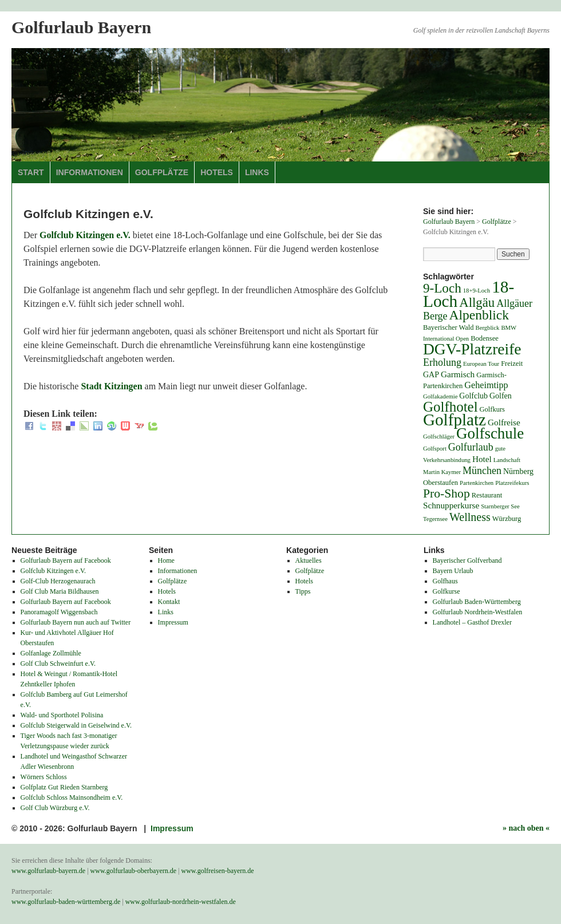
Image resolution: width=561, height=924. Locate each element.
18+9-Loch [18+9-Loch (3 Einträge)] (477, 291)
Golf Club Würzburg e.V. (55, 808)
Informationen (90, 172)
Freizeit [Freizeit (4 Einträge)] (512, 364)
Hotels (217, 172)
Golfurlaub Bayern (81, 27)
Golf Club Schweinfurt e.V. (58, 664)
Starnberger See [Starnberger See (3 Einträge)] (500, 506)
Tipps (303, 591)
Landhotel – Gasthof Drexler (472, 622)
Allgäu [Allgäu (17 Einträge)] (477, 303)
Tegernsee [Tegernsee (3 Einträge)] (435, 519)
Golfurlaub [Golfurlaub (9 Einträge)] (471, 447)
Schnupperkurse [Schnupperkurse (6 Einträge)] (451, 505)
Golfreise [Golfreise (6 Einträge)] (504, 422)
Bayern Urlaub (453, 571)
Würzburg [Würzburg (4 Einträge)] (507, 519)
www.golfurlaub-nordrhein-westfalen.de (181, 902)
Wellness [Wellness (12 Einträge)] (470, 517)
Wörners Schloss (44, 777)
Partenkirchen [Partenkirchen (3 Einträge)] (477, 483)
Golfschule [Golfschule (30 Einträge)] (490, 433)
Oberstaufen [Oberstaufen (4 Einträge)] (440, 483)
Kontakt (169, 602)
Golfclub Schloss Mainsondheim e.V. (72, 797)
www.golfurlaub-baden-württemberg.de (66, 902)
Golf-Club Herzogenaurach (58, 581)
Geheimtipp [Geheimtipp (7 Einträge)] (486, 385)
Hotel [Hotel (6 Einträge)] (482, 459)
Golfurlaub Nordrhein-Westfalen (478, 612)
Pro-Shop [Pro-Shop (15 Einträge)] (447, 493)
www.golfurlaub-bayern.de (48, 871)
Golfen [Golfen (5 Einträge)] (501, 396)
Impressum (173, 622)
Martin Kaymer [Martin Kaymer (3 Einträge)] (442, 472)
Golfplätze (162, 172)
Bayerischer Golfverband (467, 560)
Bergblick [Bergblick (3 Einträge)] (488, 328)
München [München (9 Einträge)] (482, 471)
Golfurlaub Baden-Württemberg (477, 602)
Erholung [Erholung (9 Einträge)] (442, 362)
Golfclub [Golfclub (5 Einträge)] (473, 396)
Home (166, 560)
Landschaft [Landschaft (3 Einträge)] (507, 460)
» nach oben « (526, 828)
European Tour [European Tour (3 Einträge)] (481, 364)
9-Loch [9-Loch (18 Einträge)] (442, 288)
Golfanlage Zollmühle (51, 653)
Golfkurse (447, 591)
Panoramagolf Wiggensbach (59, 612)
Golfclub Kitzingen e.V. (85, 235)
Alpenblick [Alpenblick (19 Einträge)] (479, 315)
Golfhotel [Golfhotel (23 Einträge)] (451, 407)
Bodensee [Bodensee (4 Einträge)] (485, 338)
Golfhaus (445, 581)
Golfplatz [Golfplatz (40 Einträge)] (455, 420)
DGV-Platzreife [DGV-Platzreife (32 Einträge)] (472, 349)
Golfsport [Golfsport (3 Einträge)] (435, 449)
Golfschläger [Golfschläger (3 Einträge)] (439, 437)
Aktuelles (309, 560)
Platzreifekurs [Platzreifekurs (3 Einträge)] (512, 483)
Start (31, 172)
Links (257, 172)
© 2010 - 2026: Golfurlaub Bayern (76, 828)
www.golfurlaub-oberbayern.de (134, 871)
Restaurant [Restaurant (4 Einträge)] (487, 495)
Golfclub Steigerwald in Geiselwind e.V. (76, 725)
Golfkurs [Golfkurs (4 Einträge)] (492, 409)
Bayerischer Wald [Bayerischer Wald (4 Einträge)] (449, 327)
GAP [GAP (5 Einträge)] (431, 375)
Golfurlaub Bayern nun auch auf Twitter (76, 622)
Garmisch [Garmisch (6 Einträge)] (458, 374)
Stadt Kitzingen (111, 386)
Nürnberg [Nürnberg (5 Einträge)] (518, 471)
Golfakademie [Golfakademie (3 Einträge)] (440, 396)
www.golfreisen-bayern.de (218, 871)
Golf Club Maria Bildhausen (60, 591)
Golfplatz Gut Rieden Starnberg (64, 787)
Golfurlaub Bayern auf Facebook (66, 560)
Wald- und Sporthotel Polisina (62, 715)
